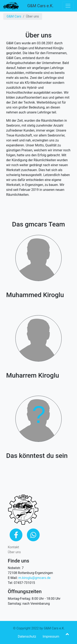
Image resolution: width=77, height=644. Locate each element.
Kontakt (13, 547)
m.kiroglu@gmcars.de (34, 578)
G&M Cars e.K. (40, 6)
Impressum (51, 636)
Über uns (14, 552)
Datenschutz (27, 636)
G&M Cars (14, 16)
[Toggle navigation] (68, 6)
